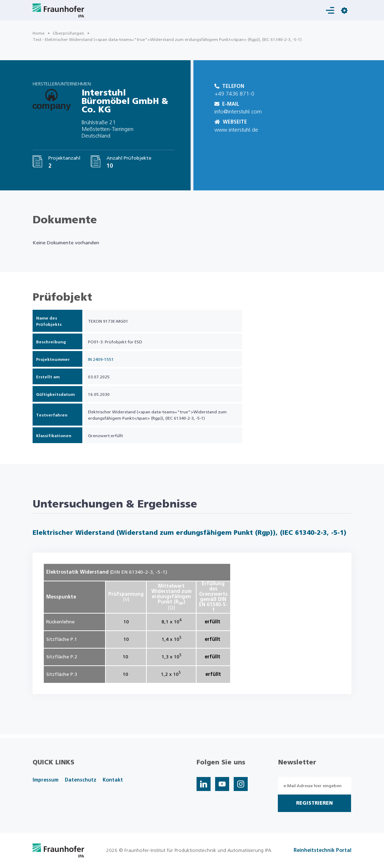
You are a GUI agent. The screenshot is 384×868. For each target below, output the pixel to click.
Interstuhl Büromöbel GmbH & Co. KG (125, 101)
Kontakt (113, 780)
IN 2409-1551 (101, 359)
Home (39, 33)
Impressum (46, 780)
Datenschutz (81, 780)
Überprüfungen (68, 33)
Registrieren (314, 803)
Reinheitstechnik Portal (323, 850)
